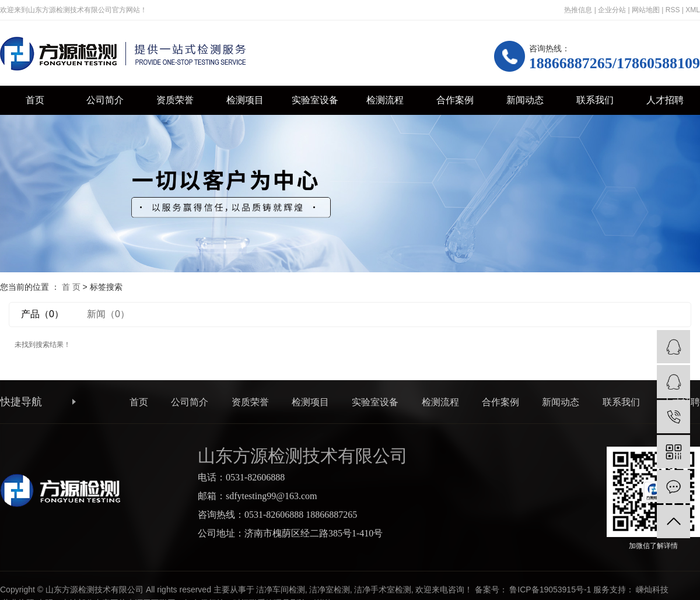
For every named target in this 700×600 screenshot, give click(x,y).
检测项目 (245, 100)
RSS (673, 10)
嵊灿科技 (652, 590)
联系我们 (595, 100)
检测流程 (385, 100)
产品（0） (42, 314)
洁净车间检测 (281, 590)
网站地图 (646, 10)
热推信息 (578, 10)
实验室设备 (315, 100)
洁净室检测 (330, 590)
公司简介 (105, 100)
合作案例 (455, 100)
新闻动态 (525, 100)
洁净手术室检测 (383, 590)
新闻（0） (108, 314)
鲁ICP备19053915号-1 (550, 590)
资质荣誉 (175, 100)
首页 (35, 100)
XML (693, 10)
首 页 (71, 287)
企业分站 (612, 10)
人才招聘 (665, 100)
